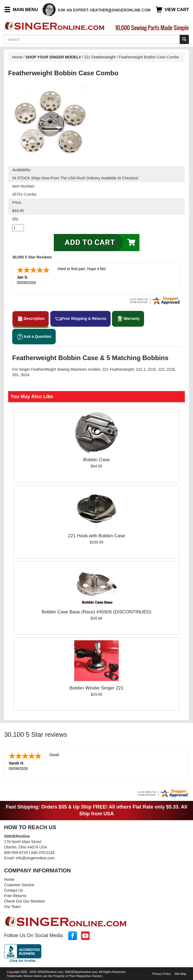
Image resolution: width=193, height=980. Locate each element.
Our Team (12, 907)
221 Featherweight (100, 57)
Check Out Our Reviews (24, 901)
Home (17, 57)
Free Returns (15, 896)
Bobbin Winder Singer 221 (97, 688)
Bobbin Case (96, 460)
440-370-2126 (43, 853)
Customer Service (19, 885)
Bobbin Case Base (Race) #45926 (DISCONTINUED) (96, 612)
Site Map (180, 974)
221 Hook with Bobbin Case (97, 536)
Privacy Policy (161, 974)
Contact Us (13, 890)
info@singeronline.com (35, 858)
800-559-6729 (16, 853)
